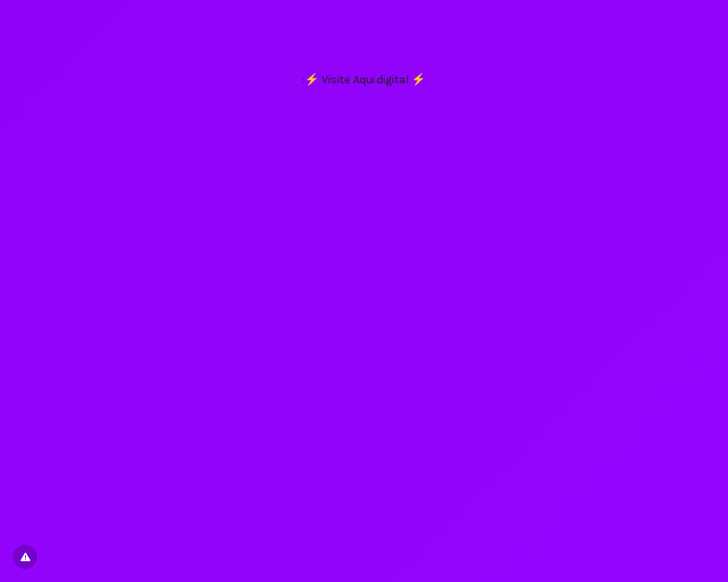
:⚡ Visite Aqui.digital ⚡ (364, 80)
